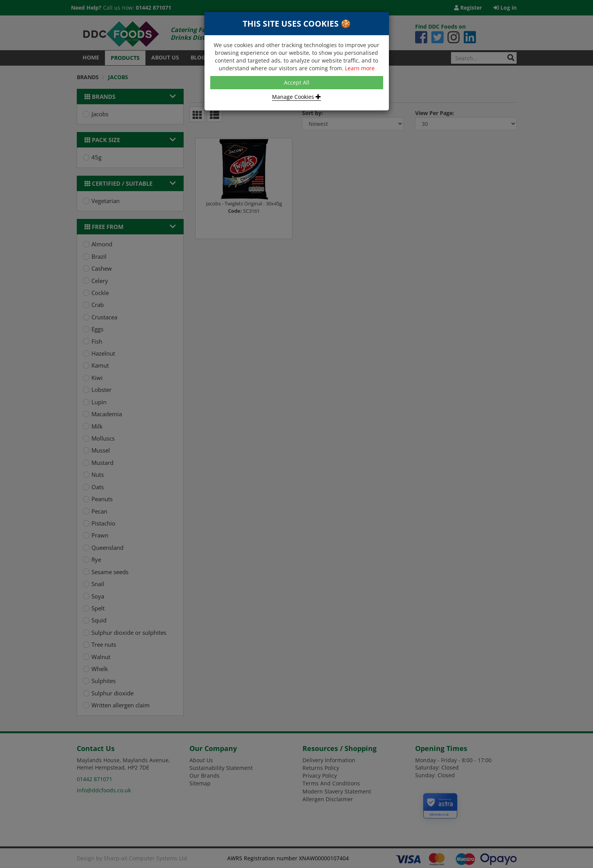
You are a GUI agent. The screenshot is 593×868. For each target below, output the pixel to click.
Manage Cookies (296, 97)
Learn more (360, 68)
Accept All (297, 82)
